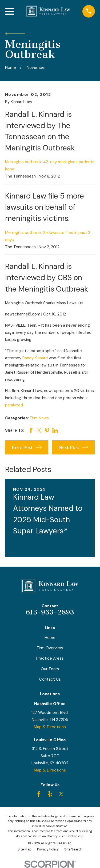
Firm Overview (50, 648)
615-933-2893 (50, 612)
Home (50, 638)
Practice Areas (50, 658)
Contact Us (50, 679)
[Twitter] (61, 794)
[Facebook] (39, 794)
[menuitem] (25, 850)
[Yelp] (50, 794)
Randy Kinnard (35, 358)
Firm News (39, 418)
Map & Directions (50, 727)
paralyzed (14, 405)
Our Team (50, 669)
